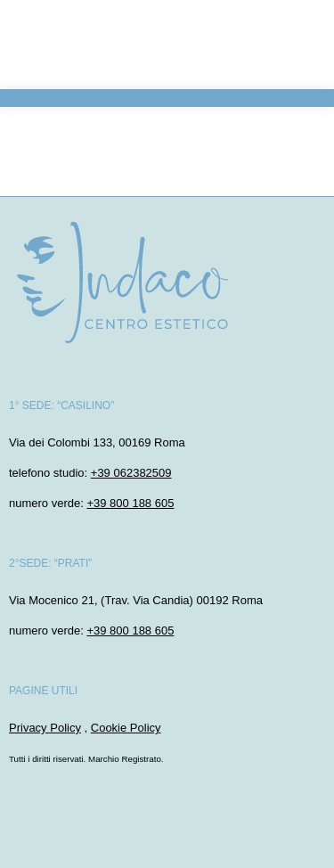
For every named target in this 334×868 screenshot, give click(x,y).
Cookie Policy (126, 728)
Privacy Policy (45, 728)
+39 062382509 (131, 473)
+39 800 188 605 (130, 503)
